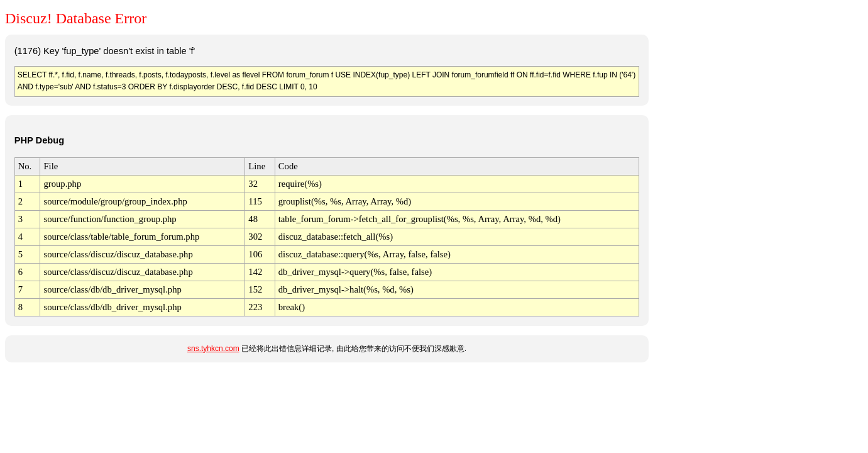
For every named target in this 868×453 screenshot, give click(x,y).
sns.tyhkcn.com (213, 349)
